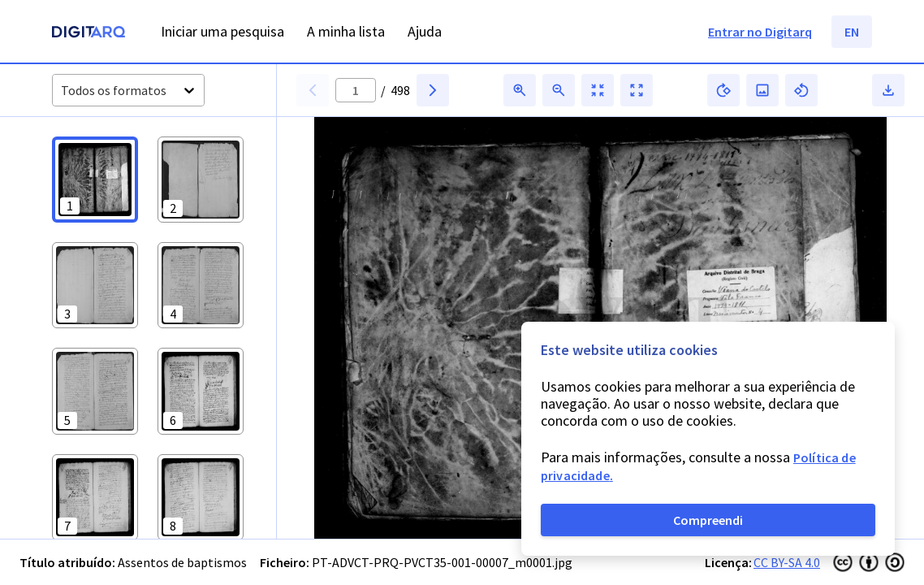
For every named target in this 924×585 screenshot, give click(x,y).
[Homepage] (89, 34)
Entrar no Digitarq (760, 32)
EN (852, 32)
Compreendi (708, 520)
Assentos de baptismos (182, 562)
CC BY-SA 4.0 (787, 562)
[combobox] (62, 91)
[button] (95, 180)
